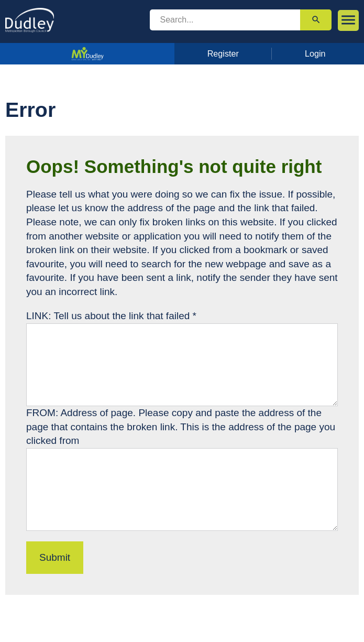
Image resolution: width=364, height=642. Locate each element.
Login (315, 53)
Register (223, 53)
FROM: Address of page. (82, 413)
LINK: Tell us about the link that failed (111, 316)
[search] (225, 20)
